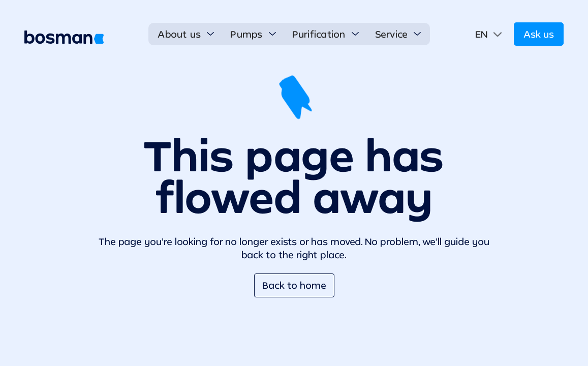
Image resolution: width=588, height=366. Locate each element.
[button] (186, 34)
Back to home (294, 285)
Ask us (539, 34)
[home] (64, 37)
